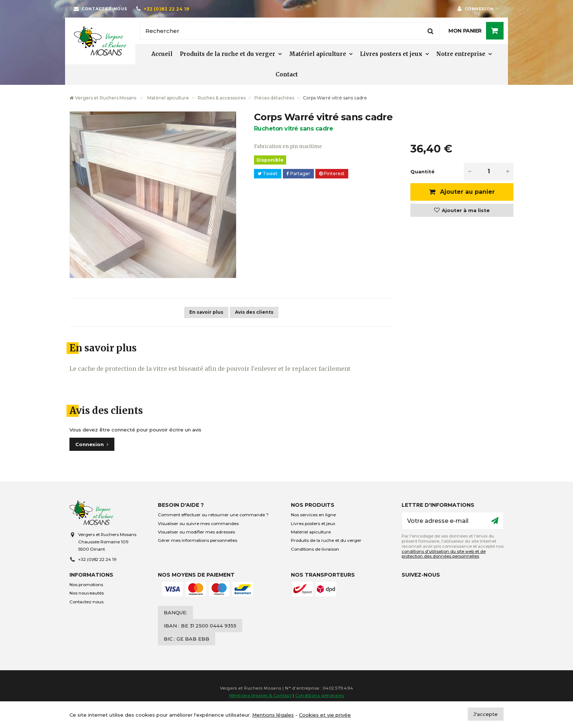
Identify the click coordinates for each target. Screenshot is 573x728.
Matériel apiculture (318, 54)
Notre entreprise (461, 54)
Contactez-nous (86, 602)
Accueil (162, 54)
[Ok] (495, 521)
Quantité (422, 171)
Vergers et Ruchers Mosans (103, 98)
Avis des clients (254, 312)
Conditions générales (320, 695)
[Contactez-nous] (101, 9)
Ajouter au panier (466, 192)
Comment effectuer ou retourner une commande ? (213, 515)
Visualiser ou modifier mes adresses (196, 532)
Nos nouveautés (87, 593)
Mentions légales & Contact (260, 695)
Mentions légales (273, 715)
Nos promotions (86, 585)
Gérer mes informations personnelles (198, 540)
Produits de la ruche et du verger (227, 54)
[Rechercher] (290, 31)
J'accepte (486, 714)
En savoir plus (206, 312)
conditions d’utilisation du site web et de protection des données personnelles (444, 554)
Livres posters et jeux (391, 54)
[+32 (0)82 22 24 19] (163, 9)
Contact (287, 74)
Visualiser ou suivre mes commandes (198, 524)
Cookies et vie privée (325, 715)
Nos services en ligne (313, 515)
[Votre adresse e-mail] (453, 521)
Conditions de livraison (315, 549)
